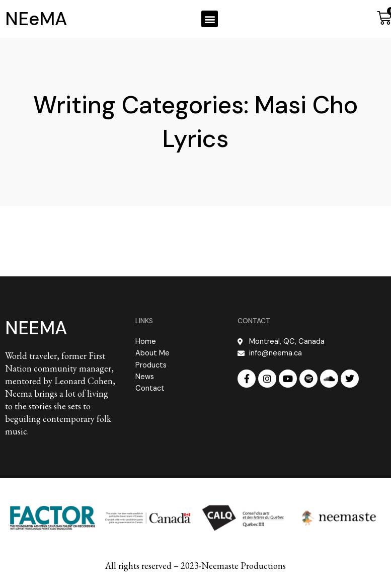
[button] (210, 19)
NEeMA (36, 19)
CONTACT (254, 321)
